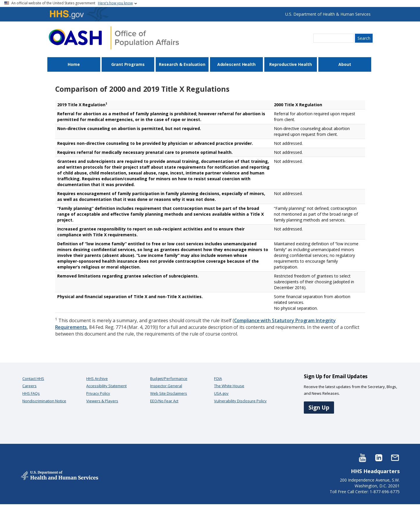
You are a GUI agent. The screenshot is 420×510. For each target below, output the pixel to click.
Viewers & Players (102, 401)
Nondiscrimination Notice (44, 401)
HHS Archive (97, 379)
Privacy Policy (98, 393)
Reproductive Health (290, 64)
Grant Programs (128, 64)
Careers (29, 386)
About (345, 64)
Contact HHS (33, 379)
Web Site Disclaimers (169, 393)
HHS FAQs (31, 393)
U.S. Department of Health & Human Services (328, 14)
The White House (229, 386)
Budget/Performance (169, 379)
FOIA (218, 379)
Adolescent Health (236, 64)
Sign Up (319, 407)
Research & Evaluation (182, 64)
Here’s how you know (115, 3)
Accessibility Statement (106, 386)
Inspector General (166, 386)
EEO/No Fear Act (164, 401)
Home (74, 64)
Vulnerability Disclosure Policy (240, 401)
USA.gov (221, 393)
